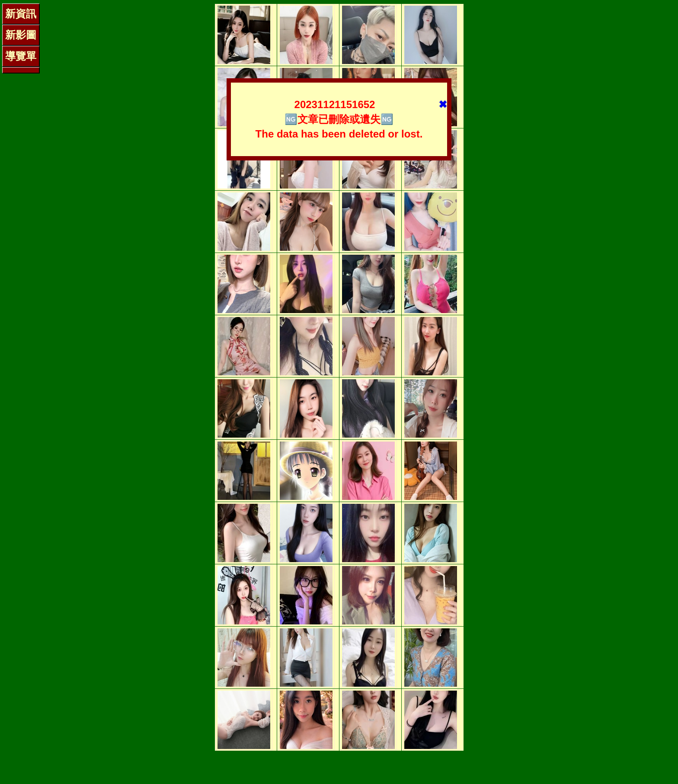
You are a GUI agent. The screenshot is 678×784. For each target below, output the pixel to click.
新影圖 (21, 35)
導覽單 (21, 56)
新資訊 (21, 14)
